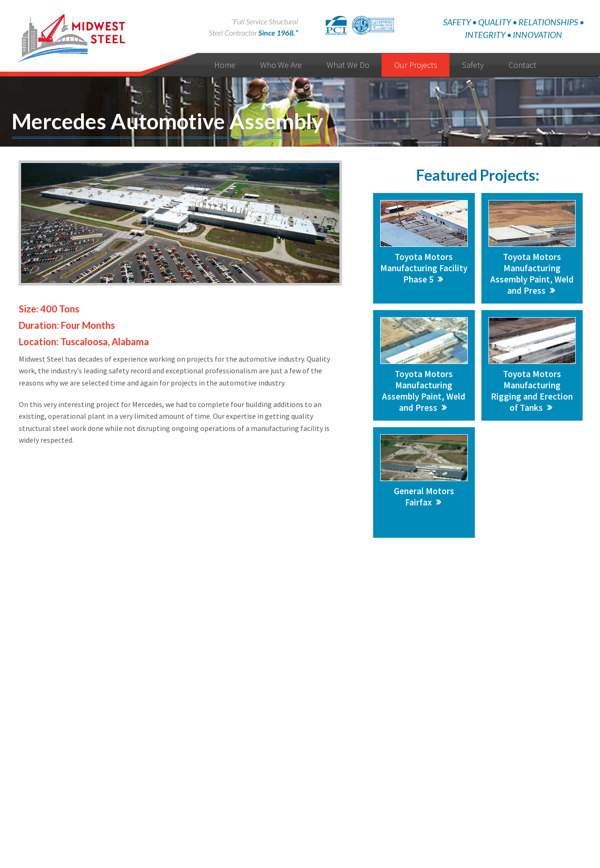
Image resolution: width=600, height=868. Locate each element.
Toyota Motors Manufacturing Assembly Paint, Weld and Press (532, 274)
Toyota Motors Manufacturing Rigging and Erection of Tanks (532, 391)
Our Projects (416, 65)
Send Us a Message (227, 650)
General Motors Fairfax (424, 497)
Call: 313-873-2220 (374, 650)
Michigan (477, 714)
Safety (473, 65)
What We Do (348, 65)
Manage (323, 843)
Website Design (287, 843)
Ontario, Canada (488, 750)
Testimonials (316, 808)
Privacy (351, 808)
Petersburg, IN (486, 738)
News (283, 808)
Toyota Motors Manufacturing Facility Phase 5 (424, 268)
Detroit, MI (480, 726)
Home (225, 65)
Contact (522, 65)
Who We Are (281, 65)
